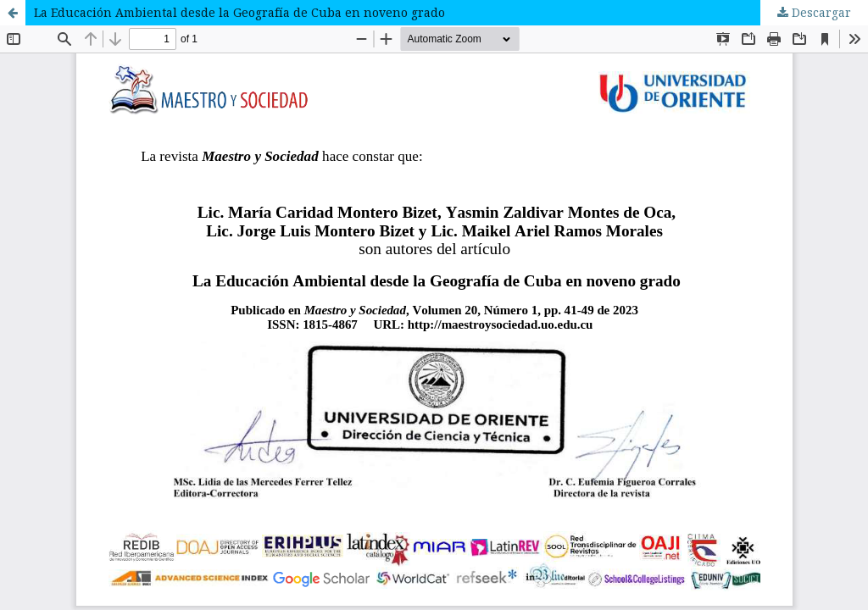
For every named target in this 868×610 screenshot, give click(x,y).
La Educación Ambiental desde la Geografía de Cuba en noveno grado (239, 12)
